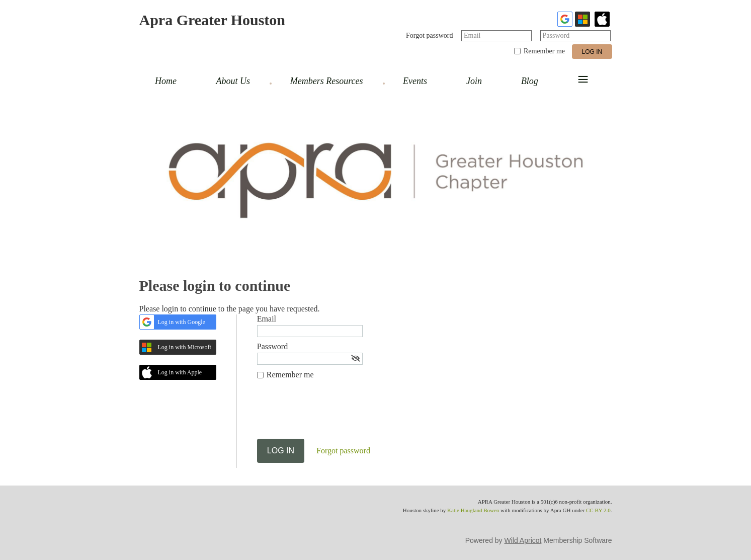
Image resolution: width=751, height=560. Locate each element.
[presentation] (333, 414)
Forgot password (429, 35)
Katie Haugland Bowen (473, 510)
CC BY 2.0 (598, 510)
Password (556, 35)
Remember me (544, 51)
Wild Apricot (523, 540)
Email (472, 35)
